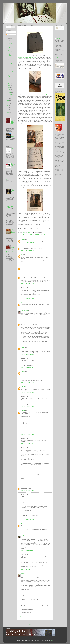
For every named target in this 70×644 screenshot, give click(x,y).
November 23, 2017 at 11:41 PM (28, 483)
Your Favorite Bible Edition (13, 165)
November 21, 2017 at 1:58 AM (27, 382)
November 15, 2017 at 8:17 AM (27, 250)
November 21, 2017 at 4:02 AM (27, 393)
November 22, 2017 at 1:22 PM (27, 469)
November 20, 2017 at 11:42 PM (28, 367)
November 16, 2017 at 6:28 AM (27, 355)
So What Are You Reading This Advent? (11, 48)
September (11, 82)
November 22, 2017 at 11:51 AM (28, 434)
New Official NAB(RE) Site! (11, 73)
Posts (8, 32)
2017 (8, 42)
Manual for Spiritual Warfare (42, 95)
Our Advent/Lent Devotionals (11, 51)
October (10, 80)
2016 (8, 98)
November (10, 45)
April (9, 91)
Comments (9, 34)
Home (35, 622)
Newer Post (21, 622)
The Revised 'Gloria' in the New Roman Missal (10, 178)
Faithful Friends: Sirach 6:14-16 (13, 136)
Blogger (51, 641)
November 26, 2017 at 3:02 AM (27, 520)
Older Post (49, 622)
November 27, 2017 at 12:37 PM (28, 614)
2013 (8, 104)
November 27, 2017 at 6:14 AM (27, 591)
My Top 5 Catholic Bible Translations (13, 121)
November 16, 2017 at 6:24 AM (27, 343)
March (10, 93)
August (10, 84)
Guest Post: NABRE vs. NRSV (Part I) (11, 61)
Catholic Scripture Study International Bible (28, 57)
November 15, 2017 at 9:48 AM (27, 263)
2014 (8, 102)
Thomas (23, 239)
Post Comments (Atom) (28, 625)
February (10, 94)
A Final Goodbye (9, 219)
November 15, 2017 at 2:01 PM (27, 306)
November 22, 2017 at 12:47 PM (28, 443)
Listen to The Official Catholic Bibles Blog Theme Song (59, 34)
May (9, 89)
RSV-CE (23, 234)
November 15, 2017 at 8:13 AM (27, 243)
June (9, 87)
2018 (8, 40)
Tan (45, 234)
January (10, 96)
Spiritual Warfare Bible (25, 99)
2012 (8, 106)
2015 (8, 100)
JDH (22, 254)
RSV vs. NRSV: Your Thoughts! (13, 231)
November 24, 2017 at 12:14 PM (28, 498)
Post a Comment (23, 617)
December (10, 43)
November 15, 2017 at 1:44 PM (27, 299)
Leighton (23, 323)
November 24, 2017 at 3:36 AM (27, 490)
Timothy (23, 247)
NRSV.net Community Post (13, 150)
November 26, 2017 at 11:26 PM (28, 569)
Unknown (23, 276)
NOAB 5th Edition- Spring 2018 (11, 77)
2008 (8, 113)
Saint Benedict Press (29, 234)
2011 (8, 107)
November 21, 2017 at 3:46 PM (27, 407)
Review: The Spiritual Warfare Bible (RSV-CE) (11, 65)
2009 (8, 111)
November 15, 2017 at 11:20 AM (28, 283)
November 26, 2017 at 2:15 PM (27, 550)
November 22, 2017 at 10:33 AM (28, 418)
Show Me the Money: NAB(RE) (11, 70)
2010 (8, 109)
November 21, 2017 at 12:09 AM (28, 375)
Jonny (22, 535)
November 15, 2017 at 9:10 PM (27, 319)
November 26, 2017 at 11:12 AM (28, 531)
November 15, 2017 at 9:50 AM (27, 272)
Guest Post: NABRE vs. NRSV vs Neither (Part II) (11, 56)
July (9, 86)
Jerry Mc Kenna (25, 310)
